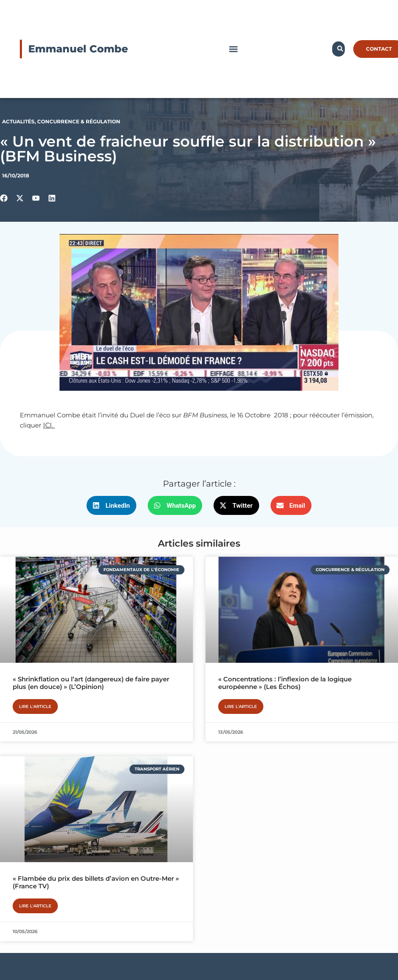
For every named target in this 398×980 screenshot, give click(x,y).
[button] (233, 49)
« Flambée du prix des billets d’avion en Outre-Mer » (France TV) (96, 882)
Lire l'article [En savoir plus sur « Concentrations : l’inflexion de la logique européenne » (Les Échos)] (241, 706)
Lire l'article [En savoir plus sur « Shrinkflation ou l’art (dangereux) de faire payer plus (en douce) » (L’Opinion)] (35, 706)
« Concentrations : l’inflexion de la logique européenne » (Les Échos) (285, 683)
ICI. (49, 425)
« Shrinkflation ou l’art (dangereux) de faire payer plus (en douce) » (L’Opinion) (91, 683)
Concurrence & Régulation (79, 121)
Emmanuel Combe (78, 49)
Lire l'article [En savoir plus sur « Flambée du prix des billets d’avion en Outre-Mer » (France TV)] (35, 906)
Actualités (18, 121)
